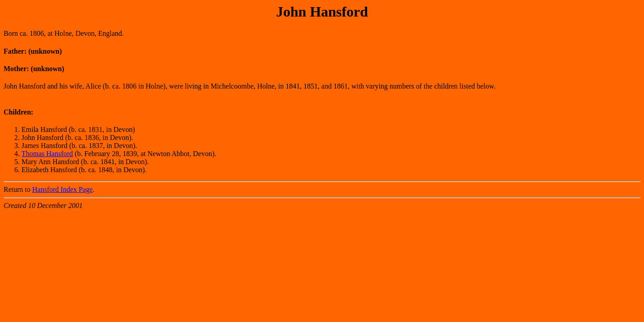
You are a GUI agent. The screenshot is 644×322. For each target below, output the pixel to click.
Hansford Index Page (62, 189)
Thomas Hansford (47, 154)
